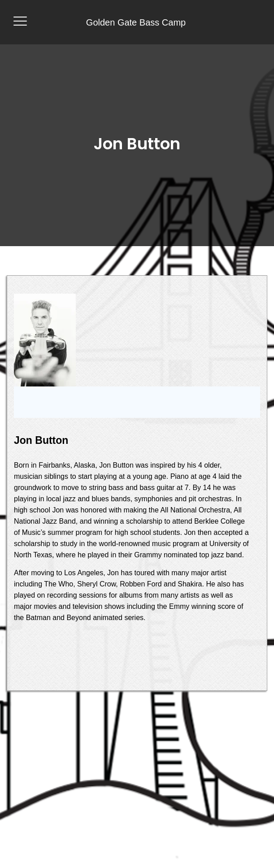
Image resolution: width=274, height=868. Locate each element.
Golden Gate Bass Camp (136, 22)
